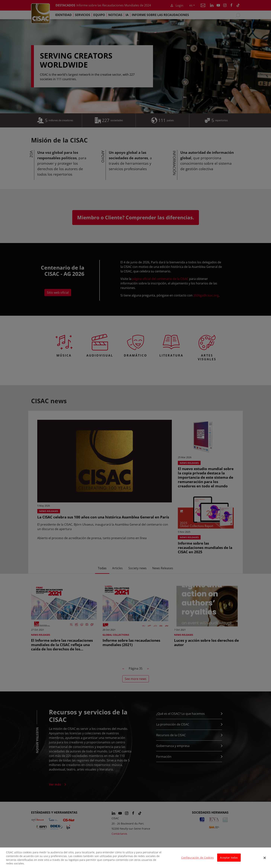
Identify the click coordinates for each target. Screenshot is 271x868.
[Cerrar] (265, 860)
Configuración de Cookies (198, 859)
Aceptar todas (229, 859)
